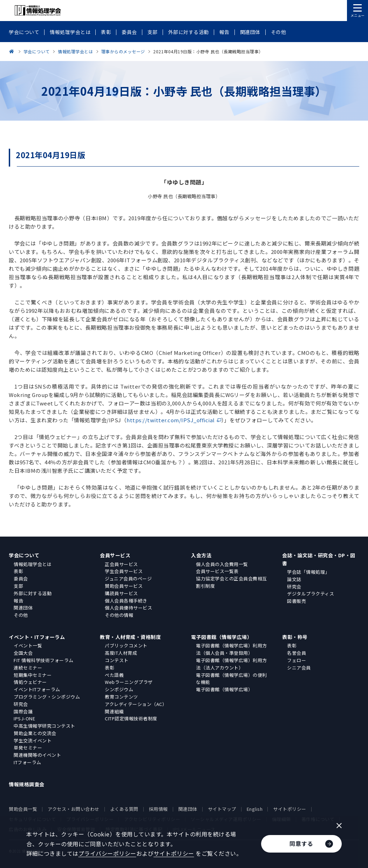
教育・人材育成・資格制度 (130, 637)
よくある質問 (124, 809)
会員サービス (115, 555)
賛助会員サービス (124, 586)
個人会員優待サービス (128, 608)
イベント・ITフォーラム (37, 637)
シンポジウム (119, 689)
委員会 (21, 578)
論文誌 (294, 579)
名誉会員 (297, 653)
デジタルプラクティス (311, 594)
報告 (18, 601)
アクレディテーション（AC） (136, 704)
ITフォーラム (28, 762)
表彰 (18, 571)
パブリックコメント (126, 645)
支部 (18, 586)
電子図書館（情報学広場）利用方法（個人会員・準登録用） (231, 649)
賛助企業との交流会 (35, 733)
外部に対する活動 (33, 593)
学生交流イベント (33, 741)
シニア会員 (299, 668)
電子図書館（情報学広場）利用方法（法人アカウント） (231, 664)
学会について (24, 555)
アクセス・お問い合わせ (74, 809)
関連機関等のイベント (37, 755)
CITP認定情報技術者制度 (131, 718)
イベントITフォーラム (37, 689)
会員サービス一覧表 (217, 571)
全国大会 (23, 653)
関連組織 (114, 711)
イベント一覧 (28, 645)
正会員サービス (121, 564)
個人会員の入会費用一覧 (222, 564)
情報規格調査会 (27, 784)
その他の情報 (119, 615)
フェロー (297, 660)
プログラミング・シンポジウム (47, 697)
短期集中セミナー (33, 675)
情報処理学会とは (33, 564)
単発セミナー (28, 748)
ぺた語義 (114, 675)
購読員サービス (121, 593)
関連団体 (23, 608)
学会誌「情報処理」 (308, 572)
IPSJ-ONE (24, 718)
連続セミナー (28, 668)
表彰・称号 (295, 637)
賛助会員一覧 (23, 809)
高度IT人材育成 (121, 653)
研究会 (294, 587)
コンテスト (117, 660)
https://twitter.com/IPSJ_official (171, 420)
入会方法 (201, 555)
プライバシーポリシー (107, 853)
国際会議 (23, 711)
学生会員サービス (124, 571)
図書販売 (297, 601)
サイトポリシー (290, 809)
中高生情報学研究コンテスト (45, 726)
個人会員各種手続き (126, 601)
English (255, 809)
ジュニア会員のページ (128, 578)
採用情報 (158, 809)
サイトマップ (222, 809)
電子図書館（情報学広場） (222, 637)
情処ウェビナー (30, 682)
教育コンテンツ (121, 697)
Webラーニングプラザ (129, 682)
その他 (21, 615)
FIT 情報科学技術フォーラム (44, 660)
